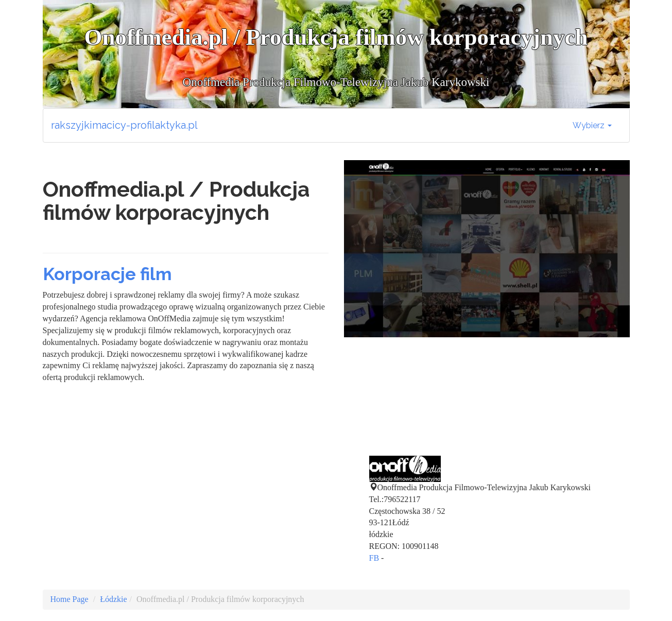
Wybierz (592, 125)
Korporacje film (107, 274)
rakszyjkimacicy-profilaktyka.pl (124, 125)
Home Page (70, 599)
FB (374, 558)
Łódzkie (113, 599)
